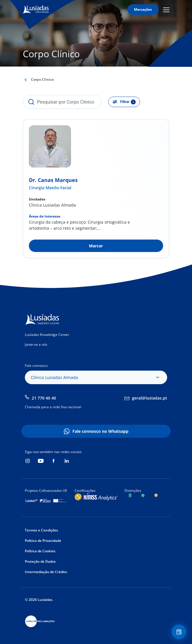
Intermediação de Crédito (46, 572)
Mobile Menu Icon (166, 10)
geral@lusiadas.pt (150, 398)
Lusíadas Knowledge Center (47, 335)
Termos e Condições (41, 530)
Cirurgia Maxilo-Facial (50, 188)
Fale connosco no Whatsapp (100, 431)
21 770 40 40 (44, 398)
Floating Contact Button (180, 632)
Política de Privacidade (43, 541)
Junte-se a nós (36, 344)
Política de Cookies (40, 551)
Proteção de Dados (40, 561)
